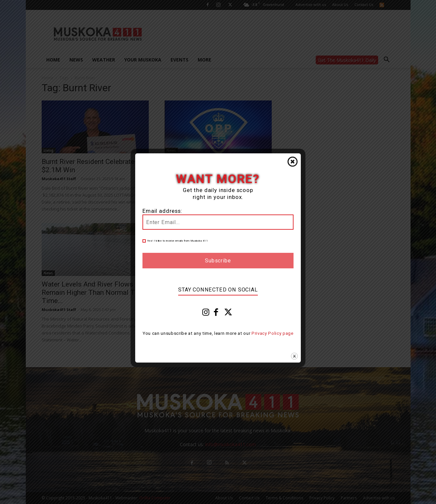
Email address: (162, 211)
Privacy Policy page (273, 333)
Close (293, 162)
